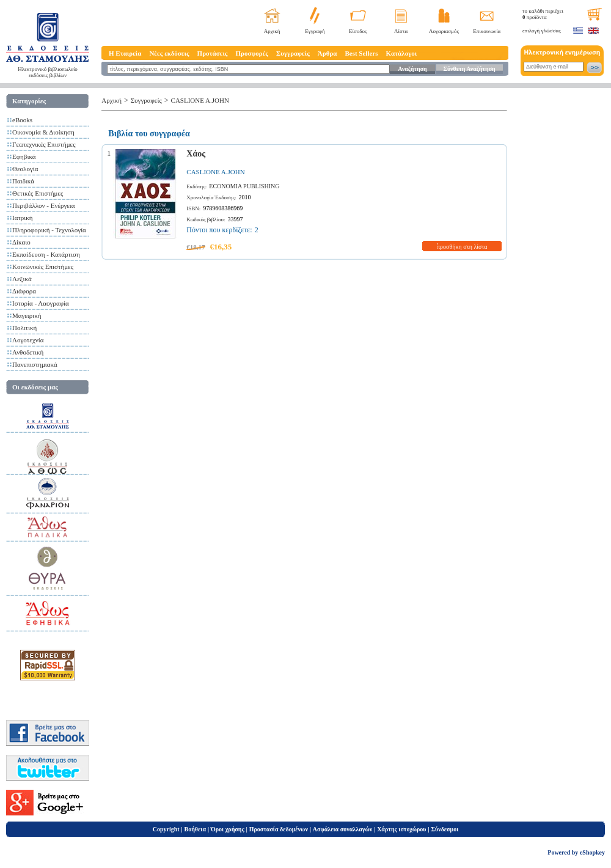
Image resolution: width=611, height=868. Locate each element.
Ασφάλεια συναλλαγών (342, 829)
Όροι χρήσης (228, 829)
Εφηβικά (24, 156)
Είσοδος (358, 31)
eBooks (22, 120)
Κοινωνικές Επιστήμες (43, 267)
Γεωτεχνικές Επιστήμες (44, 144)
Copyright (166, 829)
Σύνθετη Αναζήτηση (469, 69)
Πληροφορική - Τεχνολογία (49, 230)
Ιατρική (23, 218)
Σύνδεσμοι (445, 829)
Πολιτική (24, 328)
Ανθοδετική (28, 352)
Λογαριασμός (444, 31)
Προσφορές (252, 53)
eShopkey (592, 852)
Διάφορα (24, 291)
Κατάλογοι (402, 53)
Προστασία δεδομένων (279, 829)
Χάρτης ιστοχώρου (401, 829)
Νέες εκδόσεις (169, 53)
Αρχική (272, 31)
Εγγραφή (315, 31)
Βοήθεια (196, 829)
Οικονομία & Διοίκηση (43, 132)
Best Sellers (361, 53)
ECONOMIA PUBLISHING (244, 186)
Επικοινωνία (487, 31)
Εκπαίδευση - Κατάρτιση (46, 254)
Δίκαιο (21, 242)
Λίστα (401, 31)
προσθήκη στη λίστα (462, 247)
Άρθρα (327, 53)
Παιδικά (23, 181)
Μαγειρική (27, 315)
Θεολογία (25, 169)
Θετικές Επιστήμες (38, 193)
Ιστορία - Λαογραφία (41, 303)
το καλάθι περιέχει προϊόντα (543, 14)
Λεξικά (22, 279)
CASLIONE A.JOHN (200, 100)
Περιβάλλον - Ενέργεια (44, 205)
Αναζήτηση (412, 69)
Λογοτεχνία (28, 340)
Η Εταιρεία (125, 53)
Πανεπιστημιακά (35, 364)
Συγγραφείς (293, 53)
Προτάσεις (213, 53)
